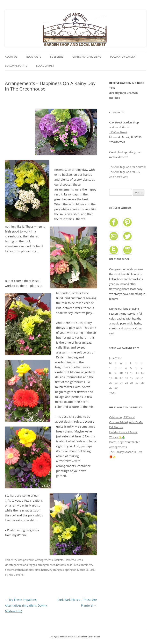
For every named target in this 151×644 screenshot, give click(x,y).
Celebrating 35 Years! (122, 417)
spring (69, 570)
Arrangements (44, 560)
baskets (61, 565)
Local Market (45, 66)
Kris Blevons (16, 575)
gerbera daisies (24, 570)
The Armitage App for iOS (125, 172)
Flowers (69, 560)
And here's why (119, 177)
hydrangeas (57, 570)
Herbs (79, 560)
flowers (9, 570)
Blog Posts (34, 57)
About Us (11, 57)
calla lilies (72, 565)
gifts (37, 570)
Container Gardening (87, 57)
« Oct (112, 393)
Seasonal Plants (16, 66)
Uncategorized (14, 565)
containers (86, 565)
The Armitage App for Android (127, 167)
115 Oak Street (118, 132)
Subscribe (57, 57)
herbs (45, 570)
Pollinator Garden (123, 57)
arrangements (46, 565)
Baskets (59, 560)
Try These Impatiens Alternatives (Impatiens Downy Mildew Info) (26, 605)
